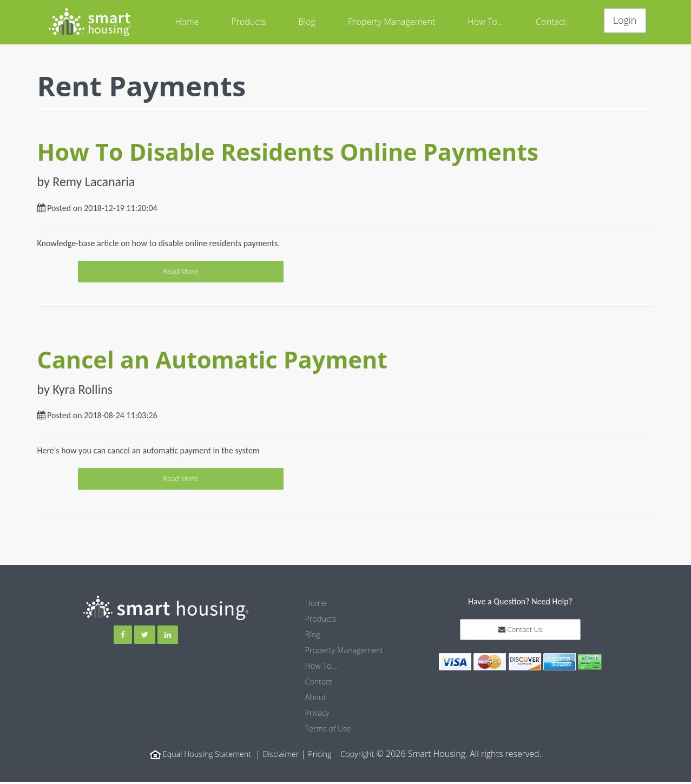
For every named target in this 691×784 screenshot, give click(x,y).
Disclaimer (283, 756)
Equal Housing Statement (202, 756)
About (317, 701)
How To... (485, 22)
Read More (346, 273)
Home (187, 22)
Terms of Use (331, 731)
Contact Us (520, 638)
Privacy (319, 716)
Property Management (391, 22)
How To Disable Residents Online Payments (288, 152)
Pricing (325, 756)
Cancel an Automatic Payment (212, 363)
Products (248, 22)
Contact (551, 22)
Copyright (366, 756)
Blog (307, 22)
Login (625, 20)
